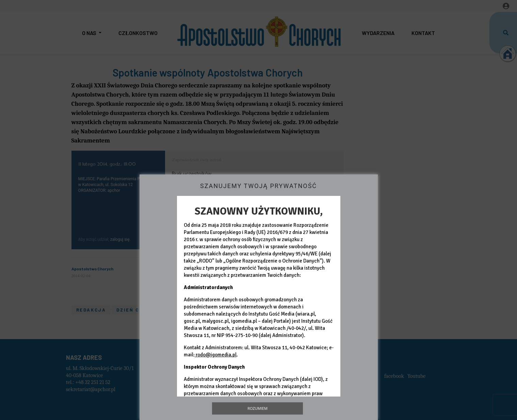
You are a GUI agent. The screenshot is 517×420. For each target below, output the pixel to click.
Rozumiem (257, 408)
